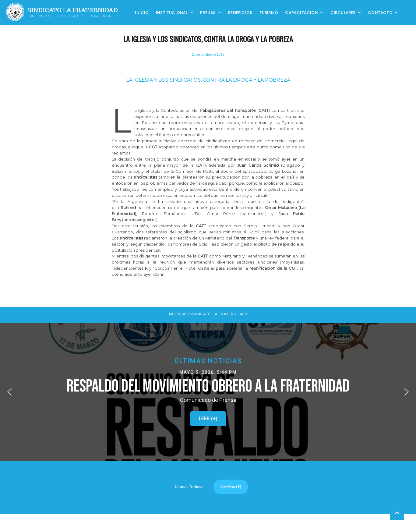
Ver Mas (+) (231, 487)
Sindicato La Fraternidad (73, 10)
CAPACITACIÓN (301, 12)
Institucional (172, 12)
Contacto (380, 12)
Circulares (343, 12)
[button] (208, 392)
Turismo (269, 12)
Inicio (142, 12)
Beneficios (240, 12)
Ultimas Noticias (190, 487)
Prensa (208, 12)
